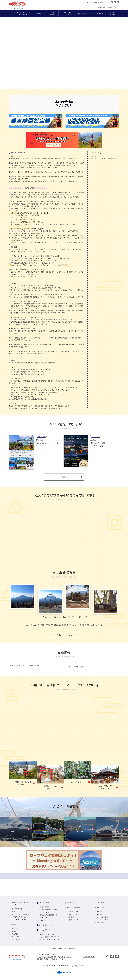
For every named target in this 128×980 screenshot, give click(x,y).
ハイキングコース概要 (47, 934)
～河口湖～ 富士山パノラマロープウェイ (18, 5)
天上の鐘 (15, 934)
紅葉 (13, 911)
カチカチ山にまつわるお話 (21, 914)
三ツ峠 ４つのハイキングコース (50, 939)
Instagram (112, 2)
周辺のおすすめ (73, 920)
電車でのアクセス (74, 914)
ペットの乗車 (44, 912)
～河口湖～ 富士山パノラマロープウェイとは (22, 904)
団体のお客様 (102, 7)
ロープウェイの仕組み (19, 920)
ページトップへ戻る (64, 876)
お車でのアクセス (74, 912)
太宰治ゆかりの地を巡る (20, 917)
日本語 (89, 2)
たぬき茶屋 (70, 903)
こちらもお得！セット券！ (49, 909)
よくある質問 (112, 7)
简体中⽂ (101, 2)
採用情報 (99, 914)
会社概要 (99, 912)
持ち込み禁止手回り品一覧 (49, 915)
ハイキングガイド (44, 930)
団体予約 (43, 920)
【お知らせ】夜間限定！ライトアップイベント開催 (102, 444)
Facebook (118, 2)
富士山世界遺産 (17, 909)
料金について (44, 907)
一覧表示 (72, 477)
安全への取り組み (102, 917)
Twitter (115, 2)
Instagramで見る (64, 635)
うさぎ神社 (16, 937)
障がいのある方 (45, 918)
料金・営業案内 (44, 903)
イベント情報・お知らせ (47, 925)
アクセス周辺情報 (88, 957)
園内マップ (16, 928)
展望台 (14, 931)
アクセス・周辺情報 (73, 908)
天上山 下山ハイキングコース (50, 937)
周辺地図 (71, 917)
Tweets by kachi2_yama (77, 666)
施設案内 (13, 924)
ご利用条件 (100, 922)
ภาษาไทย (108, 2)
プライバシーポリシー (104, 920)
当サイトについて (101, 908)
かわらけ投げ (16, 939)
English (95, 2)
